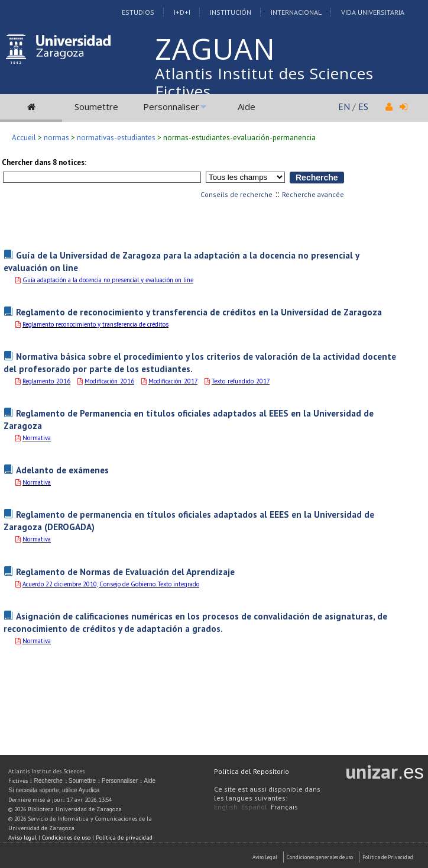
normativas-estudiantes (116, 138)
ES (363, 107)
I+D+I (182, 12)
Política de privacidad (124, 838)
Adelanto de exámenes (62, 470)
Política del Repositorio (252, 771)
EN (344, 107)
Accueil (24, 138)
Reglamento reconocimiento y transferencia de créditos (95, 324)
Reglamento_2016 (46, 381)
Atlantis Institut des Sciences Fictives (264, 82)
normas (56, 138)
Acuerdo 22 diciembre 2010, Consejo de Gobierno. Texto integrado (111, 584)
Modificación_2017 (173, 381)
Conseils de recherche (236, 194)
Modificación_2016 (109, 381)
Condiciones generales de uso (320, 857)
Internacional (296, 12)
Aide (247, 107)
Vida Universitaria (373, 12)
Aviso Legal (265, 857)
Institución (231, 12)
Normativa (37, 438)
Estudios (138, 12)
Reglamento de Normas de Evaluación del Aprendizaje (125, 572)
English (226, 807)
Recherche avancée (313, 194)
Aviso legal (22, 838)
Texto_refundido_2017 (241, 381)
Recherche (48, 781)
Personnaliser (171, 107)
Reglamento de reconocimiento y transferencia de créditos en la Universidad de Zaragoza (199, 312)
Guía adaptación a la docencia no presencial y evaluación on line (108, 280)
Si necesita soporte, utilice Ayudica (54, 790)
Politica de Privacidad (388, 857)
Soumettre (96, 107)
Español (254, 807)
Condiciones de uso (66, 838)
